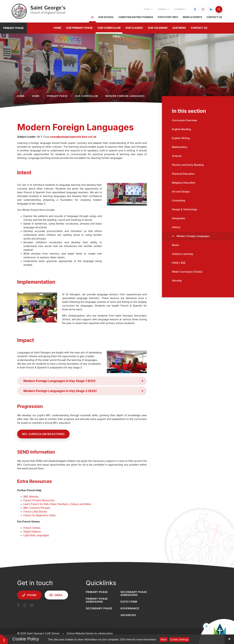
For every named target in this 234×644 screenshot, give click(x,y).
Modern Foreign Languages (125, 96)
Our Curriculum (87, 96)
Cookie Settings (179, 640)
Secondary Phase (99, 608)
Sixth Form (129, 602)
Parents (163, 9)
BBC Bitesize (31, 497)
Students (181, 9)
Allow (164, 640)
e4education (105, 633)
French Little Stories (35, 512)
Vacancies (128, 615)
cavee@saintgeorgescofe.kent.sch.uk (73, 137)
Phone (29, 595)
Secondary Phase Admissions (134, 593)
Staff (148, 9)
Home (21, 96)
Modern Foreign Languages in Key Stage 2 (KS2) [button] (84, 391)
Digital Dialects (32, 532)
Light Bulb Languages (36, 535)
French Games (32, 528)
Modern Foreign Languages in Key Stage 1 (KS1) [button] (84, 381)
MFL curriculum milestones (43, 434)
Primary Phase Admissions (97, 600)
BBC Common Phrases (37, 508)
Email (56, 595)
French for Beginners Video (40, 515)
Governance (130, 608)
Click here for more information (138, 640)
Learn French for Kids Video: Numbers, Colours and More (57, 504)
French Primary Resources (39, 500)
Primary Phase (57, 96)
